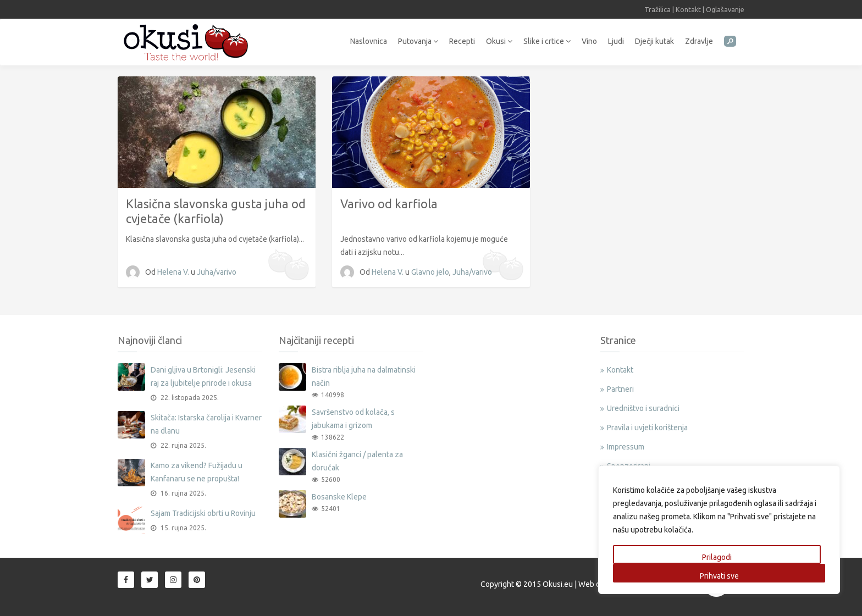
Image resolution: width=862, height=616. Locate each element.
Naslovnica (369, 41)
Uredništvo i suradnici (643, 408)
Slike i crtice (547, 41)
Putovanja (418, 41)
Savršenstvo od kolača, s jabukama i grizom (353, 419)
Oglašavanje (725, 9)
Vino (589, 41)
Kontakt (688, 9)
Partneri (620, 389)
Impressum (626, 447)
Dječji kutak (654, 41)
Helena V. (174, 272)
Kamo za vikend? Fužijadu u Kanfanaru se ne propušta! (197, 472)
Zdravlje (699, 41)
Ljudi (616, 41)
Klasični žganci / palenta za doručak (357, 461)
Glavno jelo (430, 272)
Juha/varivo (217, 272)
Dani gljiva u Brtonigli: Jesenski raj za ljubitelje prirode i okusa (203, 376)
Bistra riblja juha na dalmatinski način (364, 376)
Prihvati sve (719, 576)
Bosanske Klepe (339, 497)
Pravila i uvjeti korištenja (647, 428)
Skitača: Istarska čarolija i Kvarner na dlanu (206, 424)
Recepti (462, 41)
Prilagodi (717, 557)
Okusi (499, 41)
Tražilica (657, 9)
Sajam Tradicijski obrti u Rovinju (203, 513)
